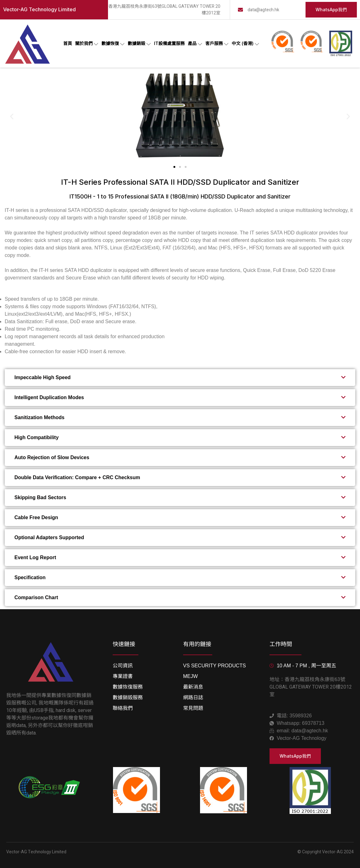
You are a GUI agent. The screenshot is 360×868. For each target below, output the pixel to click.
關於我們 (87, 43)
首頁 (68, 43)
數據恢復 (113, 43)
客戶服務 (217, 43)
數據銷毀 (139, 43)
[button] (12, 116)
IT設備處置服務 (169, 43)
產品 (195, 43)
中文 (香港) (245, 43)
